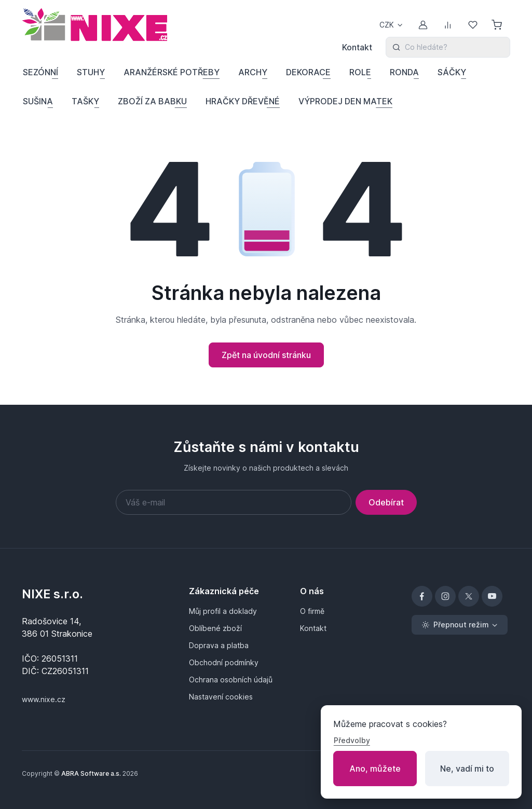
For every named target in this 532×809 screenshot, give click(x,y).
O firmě (312, 611)
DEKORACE (308, 72)
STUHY (91, 72)
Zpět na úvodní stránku (266, 355)
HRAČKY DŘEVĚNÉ (243, 101)
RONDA (404, 72)
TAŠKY (85, 101)
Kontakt (357, 47)
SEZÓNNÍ (40, 72)
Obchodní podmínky (224, 662)
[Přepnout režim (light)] (460, 625)
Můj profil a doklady (223, 611)
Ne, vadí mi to (467, 769)
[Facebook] (422, 596)
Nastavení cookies (221, 697)
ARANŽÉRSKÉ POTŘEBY (172, 72)
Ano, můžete (375, 769)
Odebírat (386, 502)
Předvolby (352, 740)
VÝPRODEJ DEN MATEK (345, 101)
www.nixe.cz (44, 699)
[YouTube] (492, 596)
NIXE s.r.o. (52, 594)
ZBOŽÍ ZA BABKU (152, 101)
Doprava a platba (219, 645)
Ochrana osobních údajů (231, 680)
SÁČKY (452, 72)
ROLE (360, 72)
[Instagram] (445, 596)
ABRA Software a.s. (91, 773)
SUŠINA (38, 101)
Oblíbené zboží (215, 628)
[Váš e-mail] (234, 502)
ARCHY (253, 72)
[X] (469, 596)
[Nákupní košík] (498, 25)
